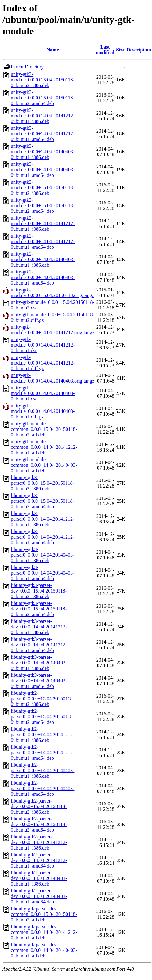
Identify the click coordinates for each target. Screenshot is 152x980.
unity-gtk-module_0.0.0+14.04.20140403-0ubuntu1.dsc (43, 393)
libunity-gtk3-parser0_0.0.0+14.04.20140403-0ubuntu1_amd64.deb (43, 573)
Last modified (105, 50)
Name (53, 50)
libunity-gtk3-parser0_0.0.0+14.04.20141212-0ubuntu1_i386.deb (43, 519)
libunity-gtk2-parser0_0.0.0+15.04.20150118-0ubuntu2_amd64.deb (43, 717)
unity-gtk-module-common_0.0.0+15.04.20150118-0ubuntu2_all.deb (44, 429)
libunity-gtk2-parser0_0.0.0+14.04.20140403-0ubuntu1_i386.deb (43, 770)
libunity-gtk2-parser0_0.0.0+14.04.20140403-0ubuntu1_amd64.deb (43, 788)
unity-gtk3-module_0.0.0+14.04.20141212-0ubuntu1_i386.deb (43, 116)
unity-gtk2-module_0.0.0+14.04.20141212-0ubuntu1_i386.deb (43, 223)
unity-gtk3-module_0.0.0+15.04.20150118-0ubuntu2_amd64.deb (43, 98)
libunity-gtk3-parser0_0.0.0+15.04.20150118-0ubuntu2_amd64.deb (43, 501)
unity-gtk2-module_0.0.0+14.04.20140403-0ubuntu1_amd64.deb (43, 277)
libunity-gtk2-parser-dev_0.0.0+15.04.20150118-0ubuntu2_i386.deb (39, 806)
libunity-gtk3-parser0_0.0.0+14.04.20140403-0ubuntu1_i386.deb (43, 555)
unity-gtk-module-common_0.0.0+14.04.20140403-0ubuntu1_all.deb (44, 465)
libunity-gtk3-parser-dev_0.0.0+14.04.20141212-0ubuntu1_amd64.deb (39, 645)
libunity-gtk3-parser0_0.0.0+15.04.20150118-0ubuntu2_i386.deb (43, 483)
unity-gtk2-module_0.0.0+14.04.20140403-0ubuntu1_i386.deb (43, 259)
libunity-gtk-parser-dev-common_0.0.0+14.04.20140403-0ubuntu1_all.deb (44, 950)
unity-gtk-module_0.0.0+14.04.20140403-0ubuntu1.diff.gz (43, 411)
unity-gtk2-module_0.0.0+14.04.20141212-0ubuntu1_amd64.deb (43, 241)
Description (139, 50)
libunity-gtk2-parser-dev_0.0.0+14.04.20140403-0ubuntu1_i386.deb (39, 878)
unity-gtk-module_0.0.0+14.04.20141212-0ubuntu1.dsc (43, 345)
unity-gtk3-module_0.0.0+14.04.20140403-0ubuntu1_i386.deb (43, 152)
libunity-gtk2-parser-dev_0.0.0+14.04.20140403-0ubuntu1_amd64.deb (39, 896)
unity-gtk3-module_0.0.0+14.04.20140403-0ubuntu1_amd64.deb (43, 170)
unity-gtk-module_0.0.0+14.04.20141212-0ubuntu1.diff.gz (43, 363)
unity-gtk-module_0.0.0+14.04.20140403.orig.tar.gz (53, 378)
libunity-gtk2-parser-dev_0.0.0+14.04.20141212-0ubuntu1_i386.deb (39, 842)
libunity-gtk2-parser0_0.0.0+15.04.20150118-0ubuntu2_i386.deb (43, 699)
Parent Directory (27, 67)
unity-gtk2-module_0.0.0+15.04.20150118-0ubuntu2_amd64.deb (43, 206)
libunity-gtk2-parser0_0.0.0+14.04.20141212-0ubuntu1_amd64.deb (43, 752)
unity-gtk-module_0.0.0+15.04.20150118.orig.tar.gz (52, 293)
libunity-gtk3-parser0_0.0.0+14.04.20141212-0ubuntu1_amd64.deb (43, 537)
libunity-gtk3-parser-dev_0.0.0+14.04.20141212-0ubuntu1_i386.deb (39, 627)
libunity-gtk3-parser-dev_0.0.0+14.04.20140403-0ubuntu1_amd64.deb (39, 681)
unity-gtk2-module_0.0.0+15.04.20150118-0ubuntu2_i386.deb (43, 188)
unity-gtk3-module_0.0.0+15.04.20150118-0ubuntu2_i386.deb (43, 80)
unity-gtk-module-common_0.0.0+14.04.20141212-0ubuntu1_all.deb (44, 447)
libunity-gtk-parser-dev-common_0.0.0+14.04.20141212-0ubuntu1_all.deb (44, 932)
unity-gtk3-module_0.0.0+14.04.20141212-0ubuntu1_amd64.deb (43, 134)
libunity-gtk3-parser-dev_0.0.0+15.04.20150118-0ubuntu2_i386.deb (39, 591)
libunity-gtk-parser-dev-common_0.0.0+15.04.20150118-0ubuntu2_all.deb (44, 914)
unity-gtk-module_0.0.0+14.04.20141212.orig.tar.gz (53, 330)
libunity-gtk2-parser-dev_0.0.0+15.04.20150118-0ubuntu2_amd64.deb (39, 824)
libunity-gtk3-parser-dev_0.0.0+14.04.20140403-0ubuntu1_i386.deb (39, 663)
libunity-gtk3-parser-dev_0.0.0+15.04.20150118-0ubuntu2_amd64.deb (39, 609)
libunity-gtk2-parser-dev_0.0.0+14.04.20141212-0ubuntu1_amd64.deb (39, 860)
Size (120, 50)
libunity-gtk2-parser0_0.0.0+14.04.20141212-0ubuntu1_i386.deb (43, 735)
